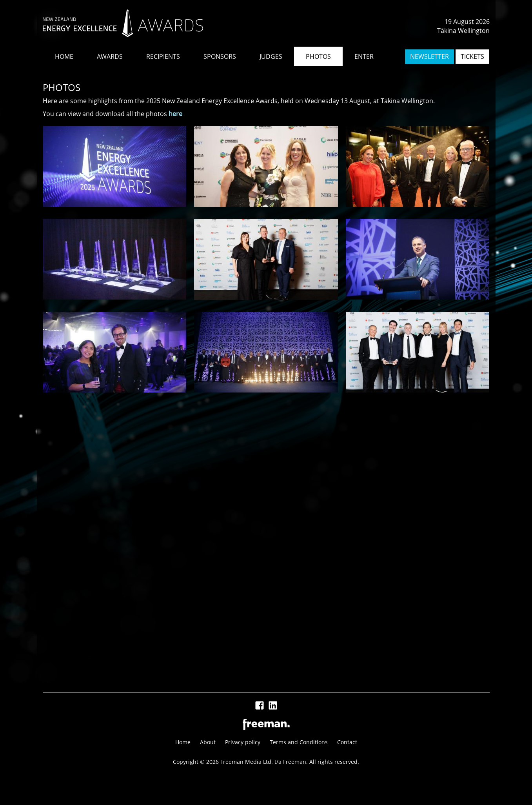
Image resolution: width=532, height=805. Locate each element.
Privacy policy (243, 742)
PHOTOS (318, 56)
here (175, 114)
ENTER (364, 56)
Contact (347, 742)
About (208, 742)
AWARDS (110, 56)
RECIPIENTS (163, 56)
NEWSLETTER (429, 56)
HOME (64, 56)
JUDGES (271, 56)
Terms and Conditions (299, 742)
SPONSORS (220, 56)
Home (183, 742)
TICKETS (472, 56)
